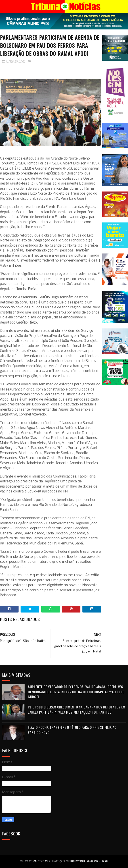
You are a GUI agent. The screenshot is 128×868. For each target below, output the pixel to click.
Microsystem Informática (85, 861)
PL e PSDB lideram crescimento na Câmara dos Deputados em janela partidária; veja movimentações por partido (77, 709)
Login (105, 861)
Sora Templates (41, 861)
